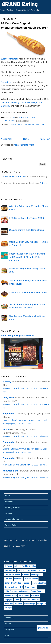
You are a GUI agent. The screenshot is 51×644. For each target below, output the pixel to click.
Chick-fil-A (31, 570)
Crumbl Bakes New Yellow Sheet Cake (28, 292)
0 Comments (9, 121)
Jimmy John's (11, 587)
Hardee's (27, 583)
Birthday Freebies (13, 507)
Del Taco (9, 579)
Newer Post (6, 139)
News (3, 10)
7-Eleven (9, 566)
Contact (8, 513)
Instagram (9, 629)
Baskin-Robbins (29, 566)
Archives (9, 502)
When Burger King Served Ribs (18, 335)
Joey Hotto (9, 398)
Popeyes (9, 600)
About (8, 496)
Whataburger (30, 604)
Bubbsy (7, 382)
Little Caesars (11, 591)
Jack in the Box (39, 583)
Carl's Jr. (21, 570)
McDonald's (24, 591)
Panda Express (37, 591)
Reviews (11, 10)
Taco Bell (9, 604)
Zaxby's (8, 608)
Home (26, 139)
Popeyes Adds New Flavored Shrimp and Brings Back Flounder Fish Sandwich (27, 257)
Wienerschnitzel (9, 59)
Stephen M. (9, 414)
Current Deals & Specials (27, 10)
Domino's (18, 579)
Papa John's (24, 595)
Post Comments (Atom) (24, 145)
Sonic (17, 600)
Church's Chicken (13, 575)
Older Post (45, 139)
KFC (21, 587)
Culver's (26, 575)
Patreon (43, 183)
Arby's (17, 566)
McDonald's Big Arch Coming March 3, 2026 (21, 388)
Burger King (10, 570)
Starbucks (26, 600)
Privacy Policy (11, 525)
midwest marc (10, 471)
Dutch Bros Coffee (13, 583)
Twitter (8, 624)
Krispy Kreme (31, 587)
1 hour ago (26, 424)
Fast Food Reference (14, 519)
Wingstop (42, 604)
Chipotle (42, 570)
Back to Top (44, 628)
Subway (35, 600)
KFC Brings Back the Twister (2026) (27, 218)
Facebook (9, 618)
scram (6, 430)
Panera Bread (11, 595)
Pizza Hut (35, 595)
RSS (7, 635)
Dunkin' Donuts (31, 579)
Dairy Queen (37, 575)
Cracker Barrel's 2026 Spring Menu (26, 230)
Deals (13, 125)
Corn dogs (6, 82)
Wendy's (19, 604)
